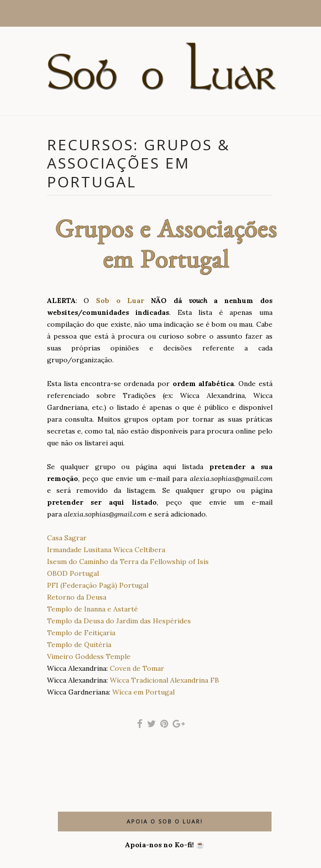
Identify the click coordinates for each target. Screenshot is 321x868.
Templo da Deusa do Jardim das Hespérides (119, 621)
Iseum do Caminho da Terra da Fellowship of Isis (128, 562)
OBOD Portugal (73, 573)
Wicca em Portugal (143, 692)
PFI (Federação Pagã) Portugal (98, 585)
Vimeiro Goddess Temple (89, 656)
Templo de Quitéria (79, 645)
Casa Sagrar (67, 538)
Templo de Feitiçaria (81, 633)
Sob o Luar (120, 301)
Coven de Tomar (137, 668)
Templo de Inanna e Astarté (92, 609)
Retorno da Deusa (77, 597)
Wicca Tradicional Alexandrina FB (164, 680)
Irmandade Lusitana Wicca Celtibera (106, 550)
